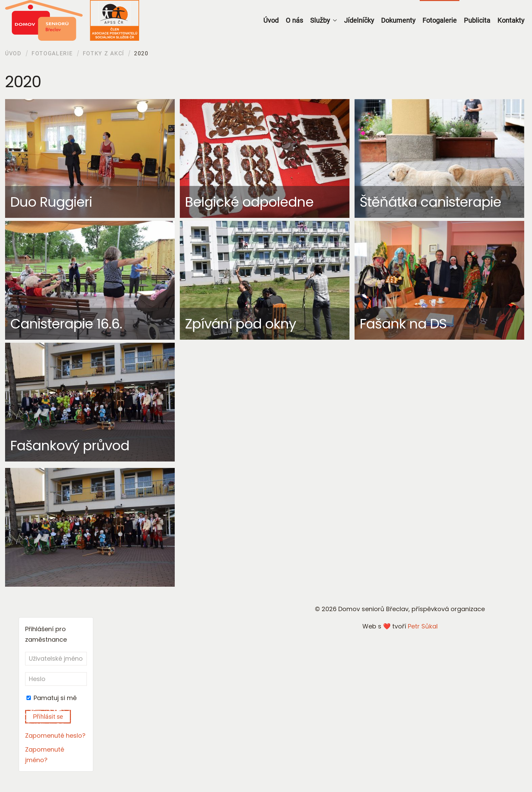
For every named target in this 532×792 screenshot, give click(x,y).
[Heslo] (56, 679)
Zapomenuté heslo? (55, 736)
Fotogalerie (440, 20)
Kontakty (511, 20)
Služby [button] (324, 20)
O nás (294, 20)
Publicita (477, 20)
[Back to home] (72, 20)
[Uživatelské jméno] (56, 659)
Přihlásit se (48, 716)
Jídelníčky (359, 20)
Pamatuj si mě (52, 698)
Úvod (271, 20)
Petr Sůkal (423, 626)
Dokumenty (398, 20)
